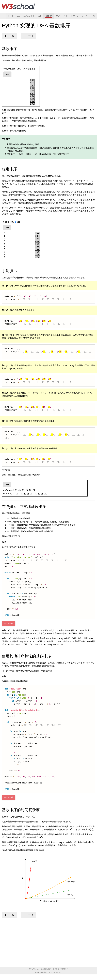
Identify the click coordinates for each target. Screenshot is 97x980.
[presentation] (30, 817)
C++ (88, 16)
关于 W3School (34, 969)
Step (7, 74)
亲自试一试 (9, 624)
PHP (66, 16)
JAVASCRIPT (29, 16)
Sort (7, 227)
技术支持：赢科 (46, 969)
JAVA (58, 16)
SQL (39, 16)
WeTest (59, 972)
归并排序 (28, 36)
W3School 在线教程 (18, 6)
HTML (11, 16)
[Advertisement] (48, 942)
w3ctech (52, 972)
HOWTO (75, 16)
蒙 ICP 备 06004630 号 (61, 969)
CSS (18, 16)
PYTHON (48, 16)
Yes (17, 222)
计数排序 (9, 36)
